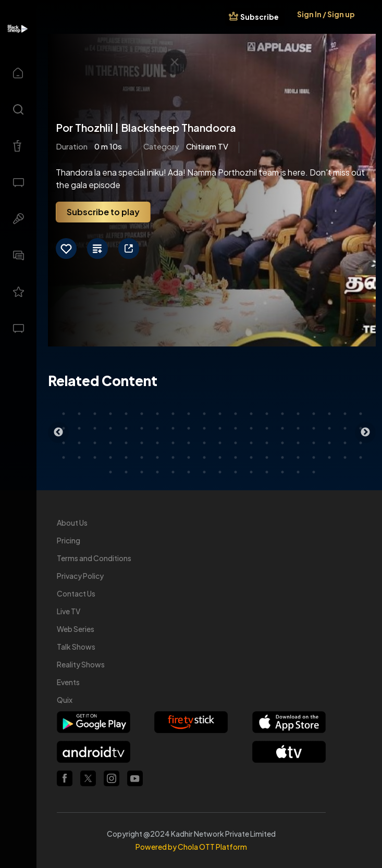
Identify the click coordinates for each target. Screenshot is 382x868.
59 (345, 443)
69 (189, 457)
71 (220, 457)
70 (204, 457)
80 (361, 457)
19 (345, 414)
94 (314, 472)
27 (157, 428)
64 (110, 457)
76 (298, 457)
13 (251, 414)
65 (126, 457)
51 (220, 443)
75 (282, 457)
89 (236, 472)
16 (298, 414)
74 (267, 457)
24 (110, 428)
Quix (65, 700)
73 (251, 457)
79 (345, 457)
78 (329, 457)
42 (79, 443)
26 (142, 428)
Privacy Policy (80, 576)
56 (298, 443)
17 (314, 414)
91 (267, 472)
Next (365, 432)
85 (173, 472)
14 (267, 414)
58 (329, 443)
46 (142, 443)
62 (79, 457)
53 (251, 443)
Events (68, 682)
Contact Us (76, 593)
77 (314, 457)
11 (220, 414)
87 (204, 472)
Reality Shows (81, 664)
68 (173, 457)
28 (173, 428)
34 (267, 428)
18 (329, 414)
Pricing (69, 540)
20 (361, 414)
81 (110, 472)
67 (157, 457)
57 (314, 443)
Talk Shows (76, 647)
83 (142, 472)
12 (236, 414)
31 (220, 428)
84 (157, 472)
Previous (58, 432)
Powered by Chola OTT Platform (191, 847)
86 (189, 472)
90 (251, 472)
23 (95, 428)
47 (157, 443)
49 (189, 443)
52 (236, 443)
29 (189, 428)
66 (142, 457)
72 (236, 457)
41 (64, 443)
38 (329, 428)
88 (220, 472)
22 (79, 428)
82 (126, 472)
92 (282, 472)
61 (64, 457)
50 (204, 443)
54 (267, 443)
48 (173, 443)
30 (204, 428)
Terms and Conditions (94, 558)
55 (282, 443)
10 (204, 414)
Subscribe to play (103, 212)
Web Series (76, 629)
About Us (72, 523)
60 (361, 443)
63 (95, 457)
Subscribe (260, 17)
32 (236, 428)
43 (95, 443)
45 (126, 443)
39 (345, 428)
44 (110, 443)
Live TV (69, 611)
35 (282, 428)
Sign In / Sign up (326, 14)
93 (298, 472)
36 (298, 428)
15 (282, 414)
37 (314, 428)
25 (126, 428)
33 (251, 428)
